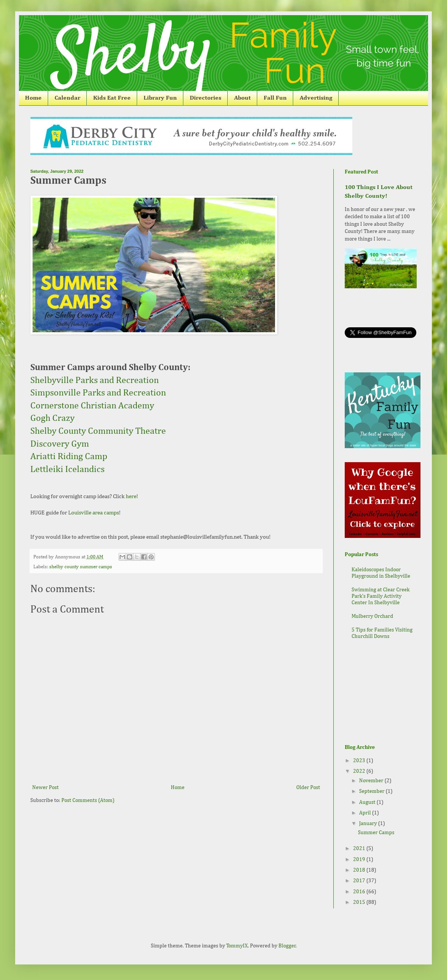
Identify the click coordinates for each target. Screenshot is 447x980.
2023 (360, 761)
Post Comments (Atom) (88, 800)
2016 (360, 892)
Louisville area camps (94, 513)
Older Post (308, 788)
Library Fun (160, 98)
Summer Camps (376, 833)
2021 (360, 849)
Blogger (287, 946)
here (131, 496)
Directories (206, 98)
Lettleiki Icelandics (68, 469)
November (372, 781)
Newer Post (45, 788)
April (366, 813)
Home (33, 98)
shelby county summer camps (81, 567)
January (369, 824)
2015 (360, 902)
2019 (360, 860)
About (242, 98)
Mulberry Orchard (372, 616)
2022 (360, 771)
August (368, 802)
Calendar (67, 98)
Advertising (316, 98)
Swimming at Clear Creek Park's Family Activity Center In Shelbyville (381, 596)
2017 (360, 881)
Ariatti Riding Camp (69, 456)
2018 (360, 870)
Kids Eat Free (112, 98)
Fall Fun (275, 98)
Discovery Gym (60, 444)
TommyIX (237, 946)
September (372, 791)
